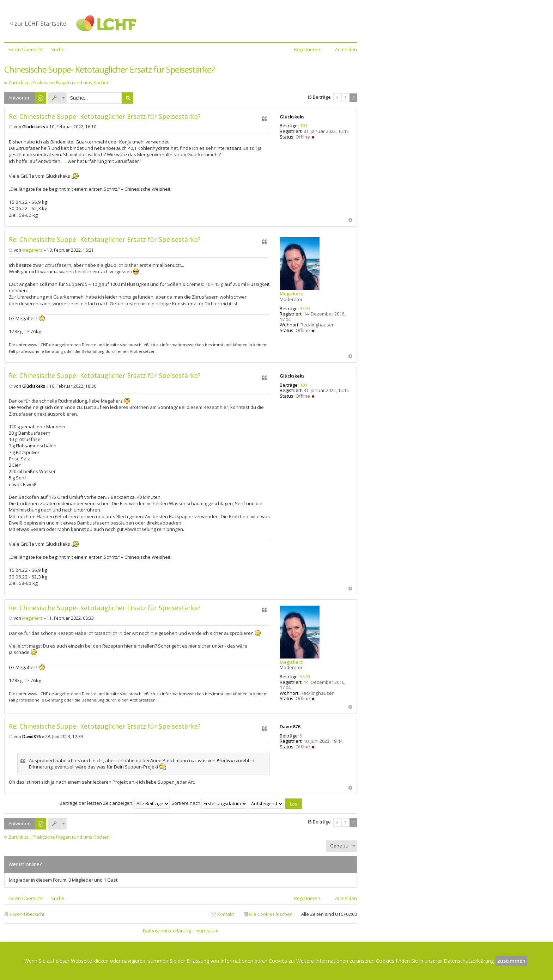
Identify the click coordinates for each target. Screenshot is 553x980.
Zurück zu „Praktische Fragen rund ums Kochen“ (60, 83)
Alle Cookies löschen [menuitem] (271, 914)
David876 (290, 727)
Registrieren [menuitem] (307, 49)
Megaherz (291, 294)
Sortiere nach (209, 803)
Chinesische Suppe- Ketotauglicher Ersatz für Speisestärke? (110, 69)
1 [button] (345, 98)
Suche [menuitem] (58, 49)
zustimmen (511, 961)
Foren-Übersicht (27, 914)
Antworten (20, 98)
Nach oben (350, 220)
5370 (305, 308)
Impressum (206, 931)
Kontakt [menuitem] (226, 914)
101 (303, 125)
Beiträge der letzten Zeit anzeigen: (115, 803)
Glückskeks (292, 117)
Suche (127, 98)
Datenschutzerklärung (167, 931)
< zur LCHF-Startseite (38, 24)
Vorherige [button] (337, 98)
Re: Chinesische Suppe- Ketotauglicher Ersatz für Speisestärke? (105, 116)
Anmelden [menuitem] (346, 49)
